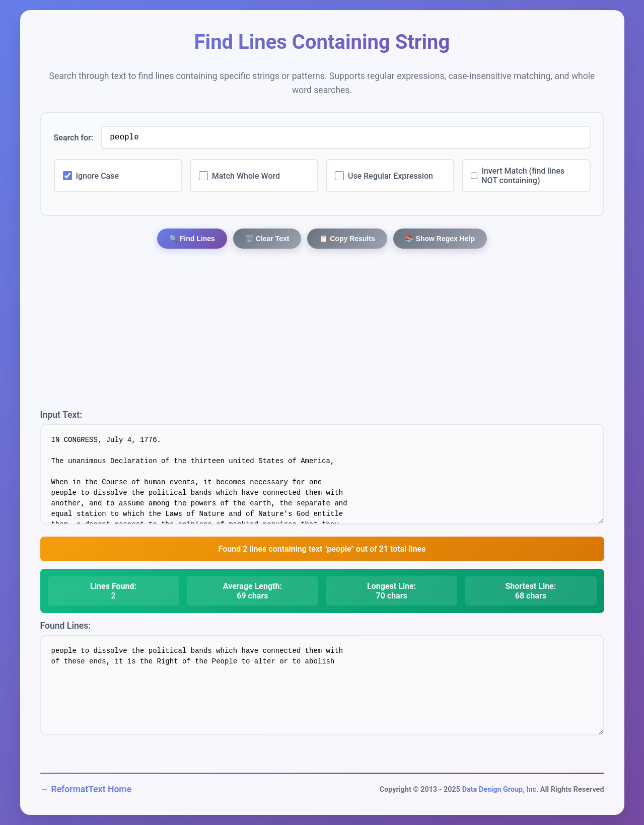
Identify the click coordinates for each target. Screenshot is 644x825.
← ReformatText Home (86, 789)
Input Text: (61, 415)
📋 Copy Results (347, 239)
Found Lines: (66, 626)
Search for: (74, 138)
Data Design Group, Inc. (500, 790)
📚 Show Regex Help (440, 239)
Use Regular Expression (390, 176)
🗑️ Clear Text (267, 239)
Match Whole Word (246, 176)
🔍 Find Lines (192, 239)
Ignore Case (98, 176)
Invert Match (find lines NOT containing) (523, 176)
